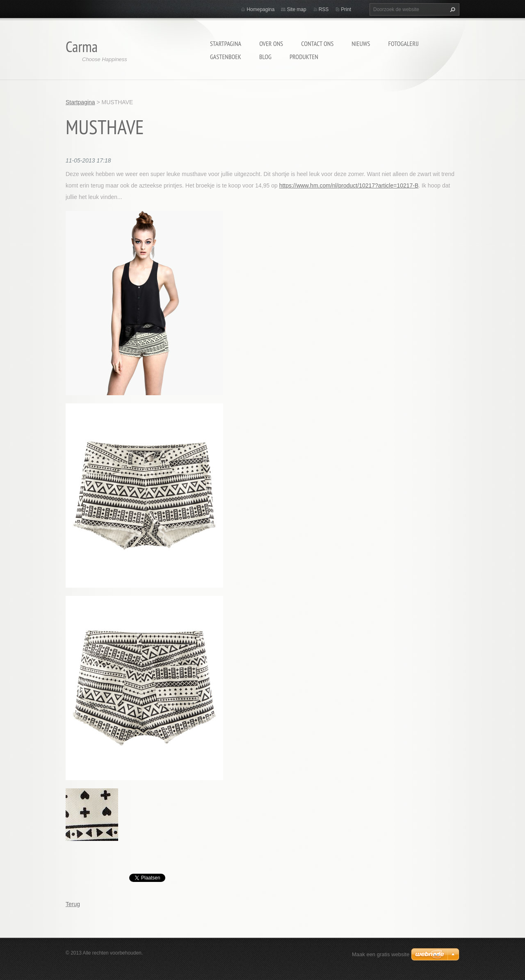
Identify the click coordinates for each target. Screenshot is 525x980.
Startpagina (226, 44)
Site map (296, 9)
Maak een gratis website (381, 954)
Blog (265, 57)
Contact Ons (317, 44)
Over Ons (271, 44)
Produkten (304, 57)
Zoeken (452, 9)
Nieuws (361, 44)
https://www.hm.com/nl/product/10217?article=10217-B (349, 185)
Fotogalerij (403, 44)
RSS (324, 9)
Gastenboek (226, 57)
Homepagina (260, 9)
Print (346, 9)
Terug (73, 904)
